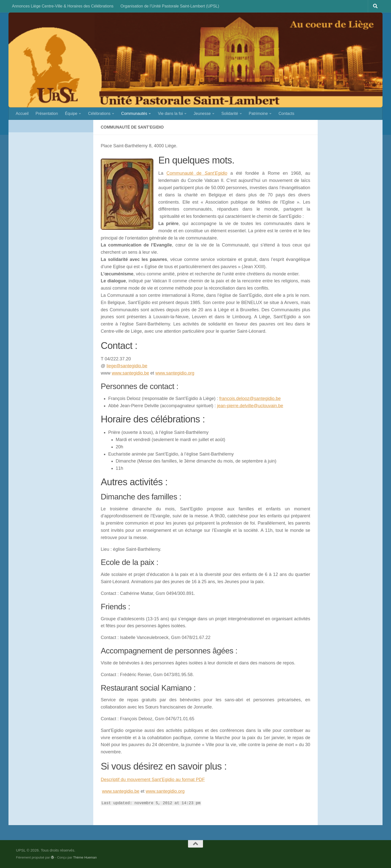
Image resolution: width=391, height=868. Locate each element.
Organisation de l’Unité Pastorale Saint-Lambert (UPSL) (170, 6)
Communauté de (197, 173)
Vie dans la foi (170, 114)
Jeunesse (202, 114)
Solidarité (230, 114)
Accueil (22, 114)
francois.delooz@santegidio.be (250, 398)
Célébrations (99, 114)
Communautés (134, 114)
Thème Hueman (85, 857)
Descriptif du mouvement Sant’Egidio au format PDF (153, 780)
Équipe (71, 114)
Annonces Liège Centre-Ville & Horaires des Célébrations (63, 6)
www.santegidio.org (175, 373)
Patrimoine (258, 114)
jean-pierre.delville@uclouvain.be (250, 406)
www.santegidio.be (130, 373)
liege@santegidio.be (127, 366)
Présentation (47, 114)
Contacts (286, 114)
